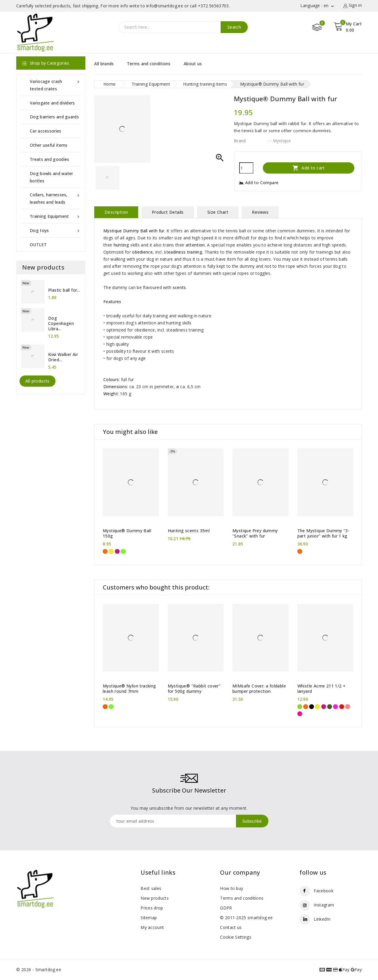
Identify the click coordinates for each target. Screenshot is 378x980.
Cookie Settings (236, 937)
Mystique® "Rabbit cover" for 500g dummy (194, 689)
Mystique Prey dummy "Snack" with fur (255, 533)
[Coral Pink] (348, 707)
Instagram (324, 905)
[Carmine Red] (342, 707)
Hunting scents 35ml (189, 531)
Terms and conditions (149, 64)
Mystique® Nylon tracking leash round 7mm (129, 689)
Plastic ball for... (64, 290)
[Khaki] (330, 707)
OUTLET (38, 245)
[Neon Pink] (300, 714)
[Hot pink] (117, 551)
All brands (104, 64)
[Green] (300, 707)
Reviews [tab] (260, 212)
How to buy (232, 888)
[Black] (312, 707)
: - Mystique (279, 141)
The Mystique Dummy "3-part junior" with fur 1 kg (324, 533)
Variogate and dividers (52, 103)
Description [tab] (116, 212)
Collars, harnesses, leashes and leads (55, 198)
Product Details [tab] (168, 212)
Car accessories (46, 131)
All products (38, 381)
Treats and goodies (49, 159)
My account (152, 927)
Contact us (231, 927)
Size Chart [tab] (218, 212)
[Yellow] (111, 551)
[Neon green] (123, 551)
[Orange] (105, 551)
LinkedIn (322, 919)
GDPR (226, 908)
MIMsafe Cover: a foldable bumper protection (259, 689)
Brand (240, 141)
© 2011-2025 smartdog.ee (246, 918)
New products (155, 898)
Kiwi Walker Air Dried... (63, 357)
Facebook (323, 891)
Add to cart (309, 168)
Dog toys (55, 230)
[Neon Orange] (105, 707)
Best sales (151, 888)
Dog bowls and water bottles (52, 177)
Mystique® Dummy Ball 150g (127, 533)
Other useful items (49, 145)
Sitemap (149, 918)
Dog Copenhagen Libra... (61, 324)
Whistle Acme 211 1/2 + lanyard (322, 689)
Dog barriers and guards (54, 117)
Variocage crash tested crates (55, 85)
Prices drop (152, 908)
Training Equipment (55, 216)
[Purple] (335, 707)
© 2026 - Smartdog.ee (39, 970)
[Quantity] (246, 168)
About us (193, 64)
